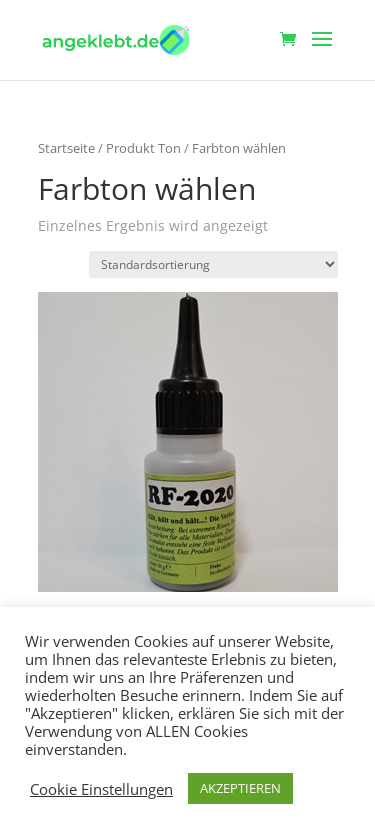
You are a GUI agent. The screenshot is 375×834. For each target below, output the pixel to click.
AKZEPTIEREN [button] (240, 788)
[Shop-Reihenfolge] (213, 264)
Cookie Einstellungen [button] (101, 789)
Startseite (66, 148)
